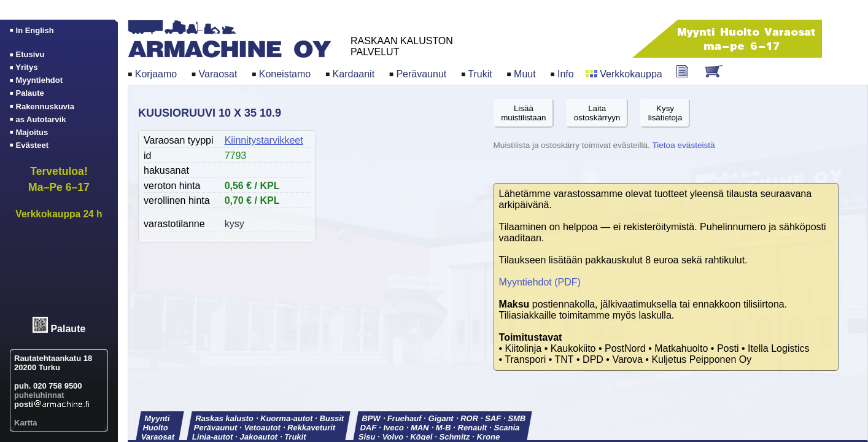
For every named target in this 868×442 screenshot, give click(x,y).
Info (566, 74)
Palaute (68, 329)
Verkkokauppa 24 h (59, 214)
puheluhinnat (39, 395)
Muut (525, 74)
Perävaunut (421, 74)
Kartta (26, 423)
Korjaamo (156, 74)
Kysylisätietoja (665, 113)
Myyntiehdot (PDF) (540, 282)
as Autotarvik (41, 119)
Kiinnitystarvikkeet (264, 140)
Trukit (480, 74)
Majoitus (32, 132)
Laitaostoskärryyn (597, 113)
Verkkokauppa (631, 74)
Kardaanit (354, 74)
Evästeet (32, 145)
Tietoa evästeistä (683, 145)
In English (35, 30)
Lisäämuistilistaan (523, 113)
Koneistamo (285, 74)
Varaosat (218, 74)
